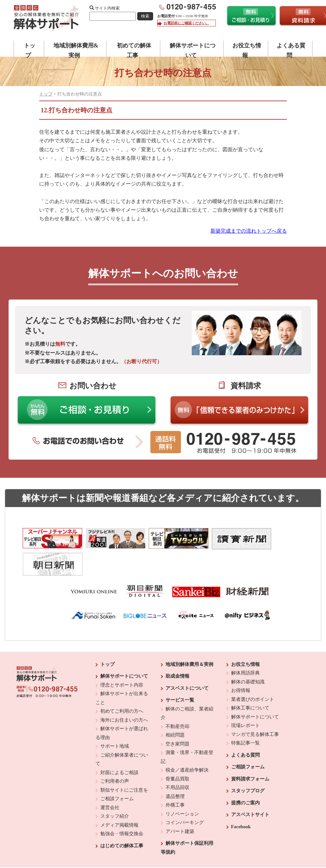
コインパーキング (185, 793)
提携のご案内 (245, 773)
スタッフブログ (248, 761)
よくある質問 (245, 726)
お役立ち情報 (245, 635)
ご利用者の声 (115, 752)
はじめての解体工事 (122, 816)
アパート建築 (180, 802)
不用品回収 (177, 758)
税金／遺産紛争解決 (187, 741)
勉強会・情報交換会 (122, 804)
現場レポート (245, 696)
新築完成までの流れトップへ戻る (249, 231)
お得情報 (241, 661)
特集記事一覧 (245, 714)
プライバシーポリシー (207, 846)
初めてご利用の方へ (122, 682)
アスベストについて (187, 659)
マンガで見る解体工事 (255, 705)
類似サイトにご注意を (124, 761)
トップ (46, 94)
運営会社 (110, 778)
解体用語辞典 (245, 644)
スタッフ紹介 (115, 787)
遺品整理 (175, 767)
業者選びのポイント (253, 670)
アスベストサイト (250, 785)
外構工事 (175, 776)
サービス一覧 (180, 671)
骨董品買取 (177, 750)
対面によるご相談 (119, 743)
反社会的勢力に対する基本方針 (158, 846)
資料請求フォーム (250, 750)
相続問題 (175, 706)
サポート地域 (115, 717)
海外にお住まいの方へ (124, 691)
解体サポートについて (124, 647)
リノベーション (182, 785)
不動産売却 (177, 697)
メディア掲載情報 (119, 796)
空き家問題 (177, 715)
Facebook (241, 797)
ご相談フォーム (117, 769)
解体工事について (250, 679)
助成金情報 (177, 647)
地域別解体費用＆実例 (189, 635)
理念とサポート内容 (122, 656)
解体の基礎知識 (248, 653)
